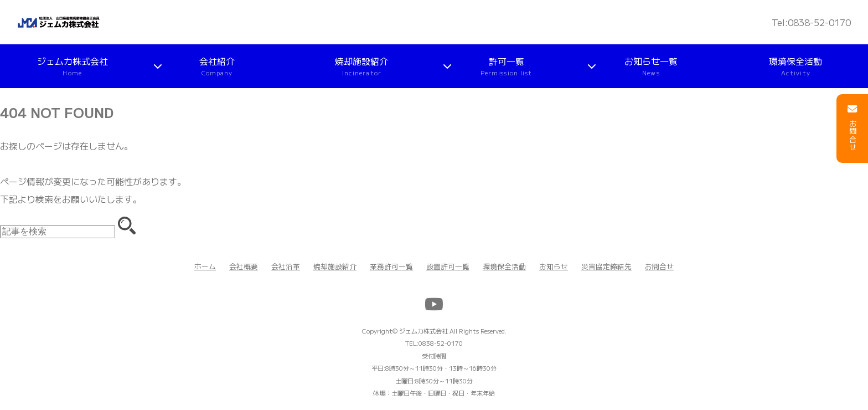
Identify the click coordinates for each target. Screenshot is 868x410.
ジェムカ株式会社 (73, 66)
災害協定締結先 (606, 266)
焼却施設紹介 (361, 66)
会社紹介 (217, 66)
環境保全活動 (795, 66)
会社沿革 (286, 266)
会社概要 (244, 266)
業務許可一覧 (391, 266)
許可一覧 (507, 66)
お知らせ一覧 (651, 66)
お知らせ (554, 266)
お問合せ (659, 266)
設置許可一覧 (448, 266)
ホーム (205, 266)
